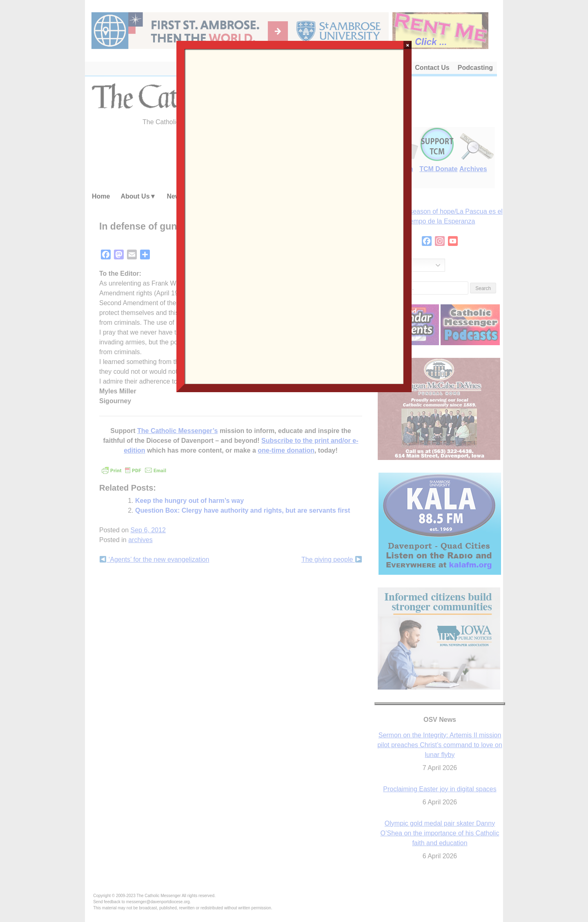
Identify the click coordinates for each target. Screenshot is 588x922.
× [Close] (408, 45)
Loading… (294, 216)
